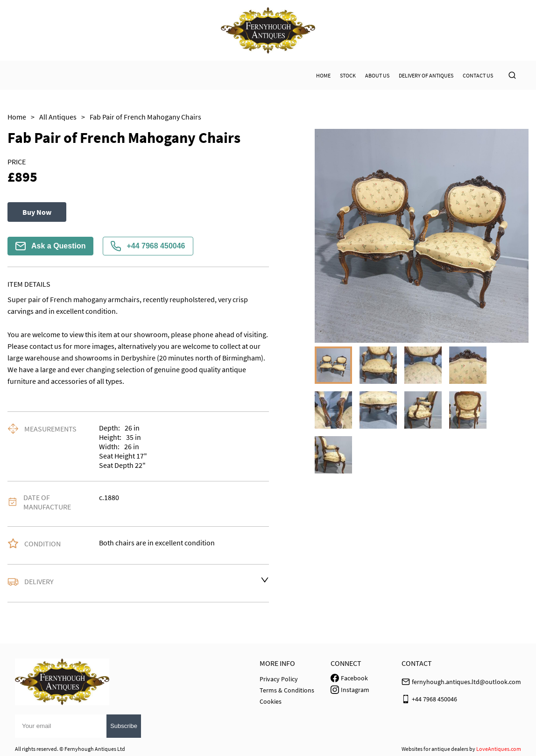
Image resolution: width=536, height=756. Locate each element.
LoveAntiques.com (499, 749)
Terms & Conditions (287, 690)
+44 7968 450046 (148, 246)
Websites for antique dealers (435, 749)
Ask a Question (50, 246)
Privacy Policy (279, 679)
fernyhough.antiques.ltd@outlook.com (466, 682)
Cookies (271, 701)
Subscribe (124, 726)
